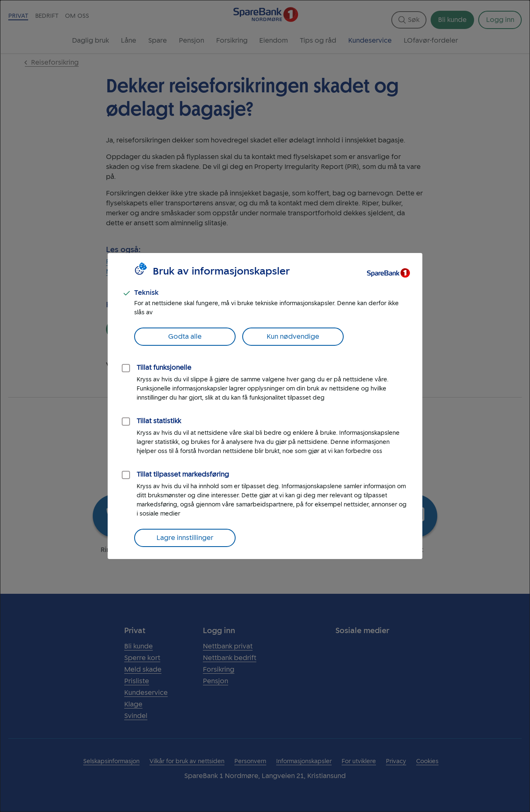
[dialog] (265, 406)
